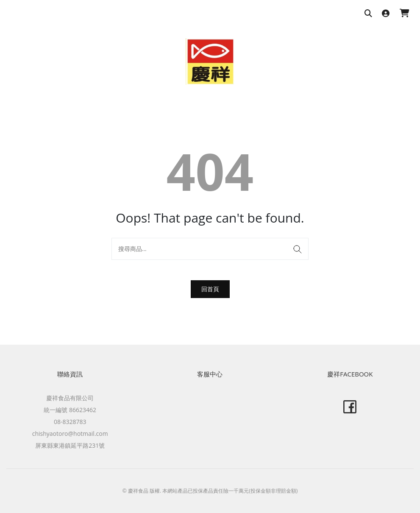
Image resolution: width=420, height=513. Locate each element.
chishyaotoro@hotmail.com (70, 434)
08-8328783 (70, 422)
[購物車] (405, 14)
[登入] (386, 14)
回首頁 (210, 289)
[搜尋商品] (368, 14)
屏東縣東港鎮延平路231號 (70, 445)
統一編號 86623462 (70, 410)
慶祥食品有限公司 (70, 398)
